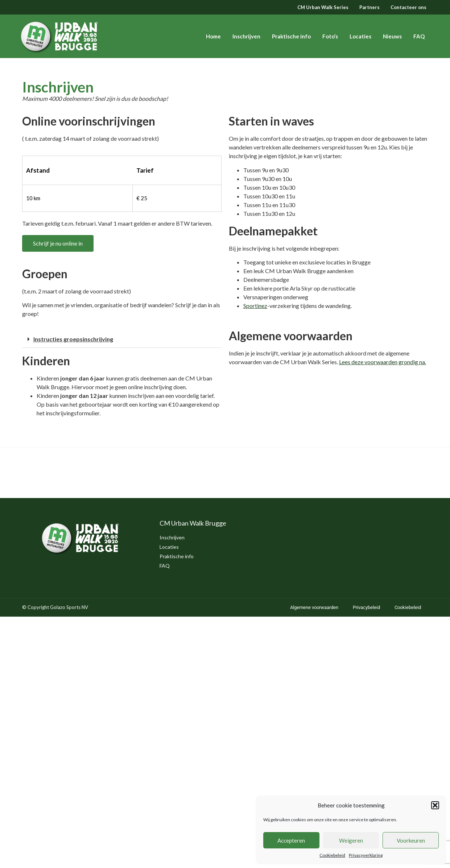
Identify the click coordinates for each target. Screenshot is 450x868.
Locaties (360, 36)
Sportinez (255, 306)
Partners (370, 7)
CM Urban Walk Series (323, 7)
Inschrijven (246, 36)
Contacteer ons (408, 7)
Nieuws (392, 36)
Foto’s (330, 36)
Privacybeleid (366, 607)
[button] (435, 805)
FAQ (419, 36)
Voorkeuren (411, 840)
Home (213, 36)
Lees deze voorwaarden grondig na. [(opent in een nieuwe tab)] (383, 362)
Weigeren (351, 840)
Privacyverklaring (366, 855)
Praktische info (291, 36)
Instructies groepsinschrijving (73, 339)
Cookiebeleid (332, 855)
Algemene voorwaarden (314, 607)
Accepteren (291, 840)
